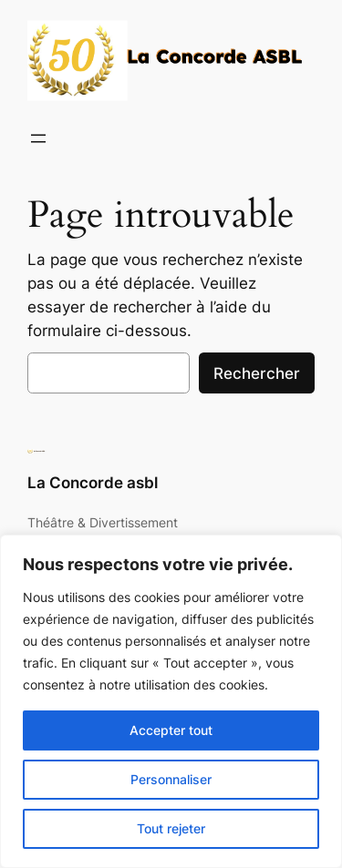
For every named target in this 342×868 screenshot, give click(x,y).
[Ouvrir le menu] (38, 138)
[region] (171, 701)
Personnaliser (171, 779)
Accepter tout (171, 730)
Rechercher (257, 373)
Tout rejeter (171, 828)
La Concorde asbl (93, 483)
